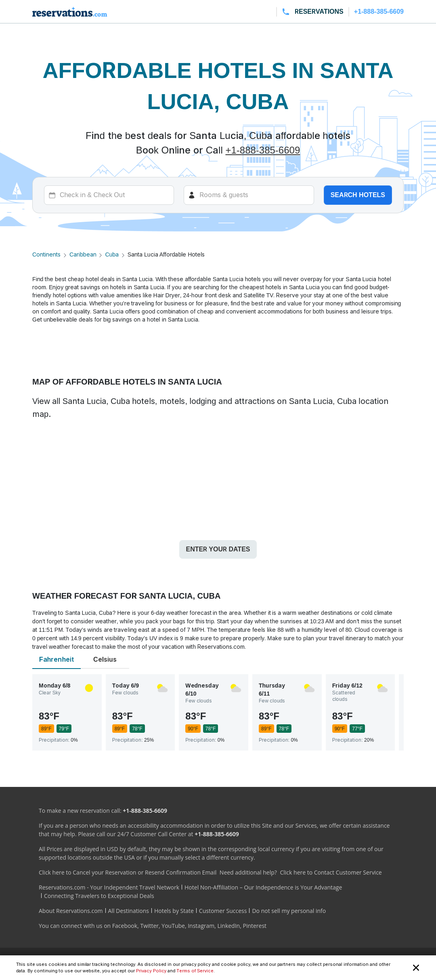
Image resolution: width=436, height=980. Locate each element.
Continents (46, 254)
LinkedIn (228, 926)
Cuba (112, 254)
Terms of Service (195, 971)
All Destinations (129, 911)
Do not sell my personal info (289, 911)
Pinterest (255, 926)
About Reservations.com (71, 911)
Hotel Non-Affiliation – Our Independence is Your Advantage (263, 887)
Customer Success (223, 911)
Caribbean (83, 254)
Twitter (149, 926)
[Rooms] (249, 195)
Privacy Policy (151, 971)
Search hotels (358, 195)
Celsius (105, 659)
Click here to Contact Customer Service (331, 872)
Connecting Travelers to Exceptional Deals (99, 896)
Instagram (201, 926)
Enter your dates (218, 549)
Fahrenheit (57, 659)
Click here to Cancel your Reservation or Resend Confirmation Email (128, 872)
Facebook (125, 926)
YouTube (173, 926)
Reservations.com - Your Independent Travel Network (109, 887)
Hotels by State (174, 911)
